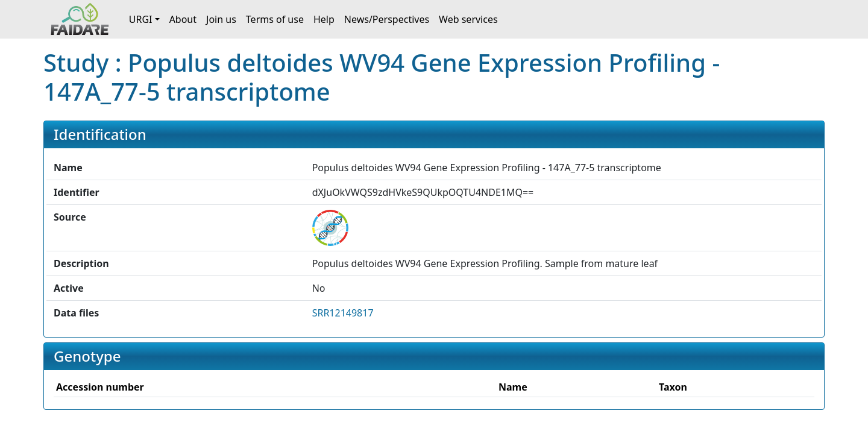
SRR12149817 (343, 313)
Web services (468, 19)
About (183, 19)
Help (324, 19)
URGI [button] (141, 19)
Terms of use (275, 19)
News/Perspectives (387, 19)
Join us (221, 19)
